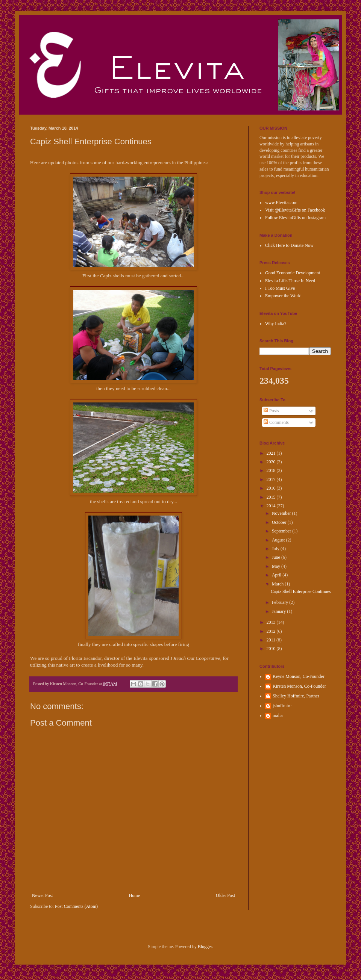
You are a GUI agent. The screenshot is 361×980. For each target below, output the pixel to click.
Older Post (225, 895)
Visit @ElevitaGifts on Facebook (295, 210)
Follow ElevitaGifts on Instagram (295, 218)
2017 (272, 479)
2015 (272, 497)
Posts (271, 411)
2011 (272, 640)
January (279, 611)
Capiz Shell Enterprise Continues (301, 591)
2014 (272, 506)
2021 (272, 453)
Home (134, 895)
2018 (272, 470)
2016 (272, 488)
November (282, 513)
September (282, 531)
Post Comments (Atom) (76, 906)
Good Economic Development (293, 273)
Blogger (205, 947)
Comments (276, 422)
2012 (272, 631)
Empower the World (283, 296)
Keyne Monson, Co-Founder (299, 676)
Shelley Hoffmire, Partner (296, 696)
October (280, 522)
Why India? (276, 324)
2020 (272, 462)
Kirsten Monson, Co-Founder (299, 686)
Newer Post (42, 895)
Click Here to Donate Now (289, 245)
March (278, 584)
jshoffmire (282, 706)
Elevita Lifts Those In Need (290, 281)
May (277, 566)
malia (278, 715)
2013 (272, 622)
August (279, 540)
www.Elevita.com (281, 203)
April (277, 575)
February (281, 602)
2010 (272, 649)
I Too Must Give (280, 288)
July (276, 549)
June (277, 557)
